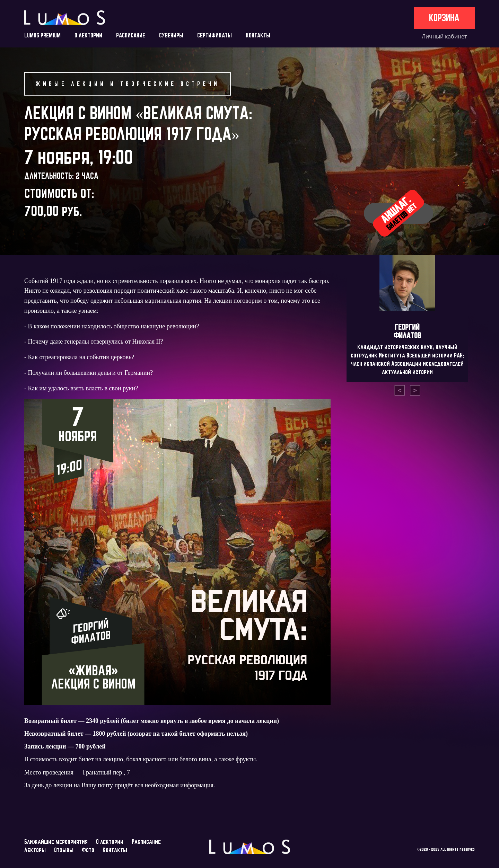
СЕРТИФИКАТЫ (215, 35)
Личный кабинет (444, 36)
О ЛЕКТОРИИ (88, 35)
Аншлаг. (398, 213)
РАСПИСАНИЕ (131, 35)
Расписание (146, 842)
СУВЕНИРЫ (171, 35)
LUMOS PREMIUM (42, 35)
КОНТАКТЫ (258, 35)
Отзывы (64, 850)
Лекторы (35, 850)
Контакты (115, 850)
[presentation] (400, 390)
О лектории (110, 842)
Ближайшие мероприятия (56, 842)
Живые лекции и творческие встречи (128, 84)
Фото (88, 850)
